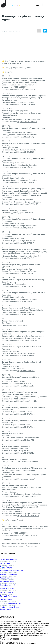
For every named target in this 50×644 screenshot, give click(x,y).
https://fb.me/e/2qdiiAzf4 (27, 340)
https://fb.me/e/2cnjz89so (27, 122)
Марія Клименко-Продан (10, 607)
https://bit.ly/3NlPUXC (26, 286)
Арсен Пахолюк (6, 578)
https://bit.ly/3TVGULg (26, 182)
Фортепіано (13, 558)
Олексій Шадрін (6, 600)
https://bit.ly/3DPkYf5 (26, 356)
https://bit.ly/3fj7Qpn (25, 167)
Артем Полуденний (7, 585)
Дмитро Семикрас (7, 592)
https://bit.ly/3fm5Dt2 (26, 152)
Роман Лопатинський (8, 560)
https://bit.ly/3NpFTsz (26, 314)
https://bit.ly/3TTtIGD (25, 453)
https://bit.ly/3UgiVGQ (26, 440)
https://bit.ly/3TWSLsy (26, 414)
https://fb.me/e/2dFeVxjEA (28, 496)
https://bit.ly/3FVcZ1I (25, 273)
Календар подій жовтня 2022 (11, 571)
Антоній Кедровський (8, 574)
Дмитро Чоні (5, 563)
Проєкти (17, 31)
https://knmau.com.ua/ (26, 479)
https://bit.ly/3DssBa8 (26, 258)
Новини (10, 31)
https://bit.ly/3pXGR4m (26, 104)
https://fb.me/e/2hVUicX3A (28, 204)
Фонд (4, 31)
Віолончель (13, 576)
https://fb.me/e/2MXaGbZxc (28, 516)
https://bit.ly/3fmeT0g (26, 301)
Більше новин (5, 609)
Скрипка (12, 565)
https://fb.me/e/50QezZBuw (28, 401)
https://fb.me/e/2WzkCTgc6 (28, 535)
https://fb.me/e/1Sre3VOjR (28, 89)
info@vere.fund (11, 637)
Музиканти (3, 558)
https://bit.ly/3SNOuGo (26, 371)
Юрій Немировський (8, 589)
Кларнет (12, 587)
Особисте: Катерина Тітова (10, 603)
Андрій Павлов (6, 567)
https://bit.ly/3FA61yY (26, 243)
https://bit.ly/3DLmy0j (26, 137)
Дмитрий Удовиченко (9, 596)
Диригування (13, 573)
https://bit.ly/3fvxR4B (25, 228)
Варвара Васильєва (8, 582)
